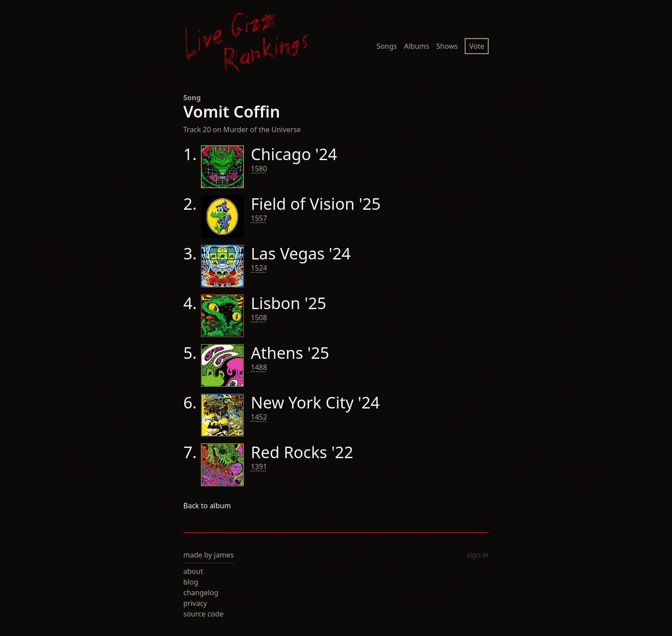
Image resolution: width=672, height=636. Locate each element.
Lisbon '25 (289, 303)
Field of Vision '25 (316, 204)
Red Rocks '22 (302, 452)
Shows (447, 46)
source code (204, 614)
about (193, 571)
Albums (417, 46)
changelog (201, 593)
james (224, 555)
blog (191, 582)
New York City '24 (315, 402)
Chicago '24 (294, 154)
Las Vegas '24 (301, 253)
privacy (195, 603)
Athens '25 (290, 353)
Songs (387, 46)
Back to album (207, 506)
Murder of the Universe (262, 130)
